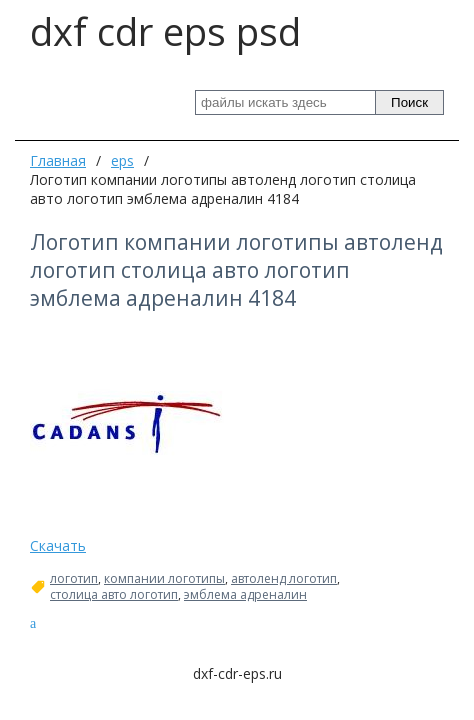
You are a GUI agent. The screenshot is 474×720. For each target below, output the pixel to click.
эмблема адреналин (245, 595)
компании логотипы (164, 579)
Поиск (409, 102)
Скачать (58, 545)
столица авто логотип (114, 595)
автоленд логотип (284, 579)
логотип (74, 579)
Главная (58, 160)
